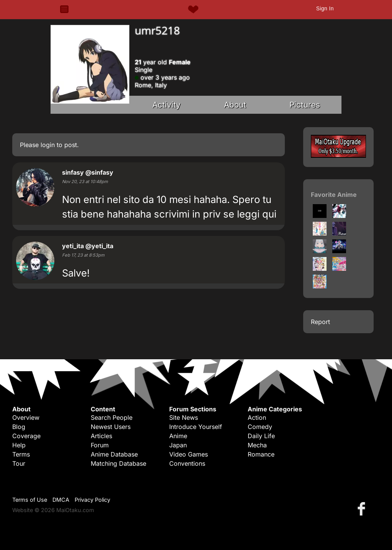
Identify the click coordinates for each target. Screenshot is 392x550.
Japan (178, 445)
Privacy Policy (92, 500)
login (48, 145)
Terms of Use (30, 500)
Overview (26, 417)
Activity (167, 105)
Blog (19, 427)
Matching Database (118, 463)
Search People (112, 417)
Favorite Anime (334, 195)
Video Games (189, 454)
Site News (184, 417)
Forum (100, 445)
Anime (178, 436)
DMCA (61, 500)
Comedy (260, 427)
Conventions (187, 463)
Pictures (305, 105)
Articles (101, 436)
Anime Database (114, 454)
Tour (19, 463)
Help (19, 445)
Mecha (257, 445)
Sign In (325, 8)
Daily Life (261, 436)
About (235, 105)
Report (320, 322)
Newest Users (111, 427)
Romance (261, 454)
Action (257, 417)
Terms (21, 454)
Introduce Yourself (196, 427)
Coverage (26, 436)
